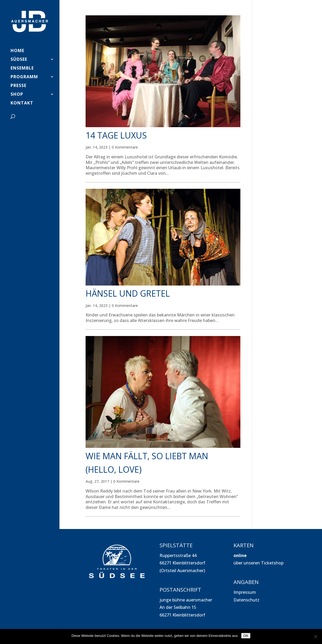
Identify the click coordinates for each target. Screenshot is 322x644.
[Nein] (315, 637)
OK (246, 636)
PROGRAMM (24, 77)
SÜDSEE (19, 60)
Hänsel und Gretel (128, 293)
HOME (17, 51)
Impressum (245, 592)
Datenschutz (246, 600)
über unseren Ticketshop (258, 563)
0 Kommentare (125, 147)
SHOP (17, 95)
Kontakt (22, 103)
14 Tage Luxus (116, 135)
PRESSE (18, 86)
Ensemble (22, 68)
